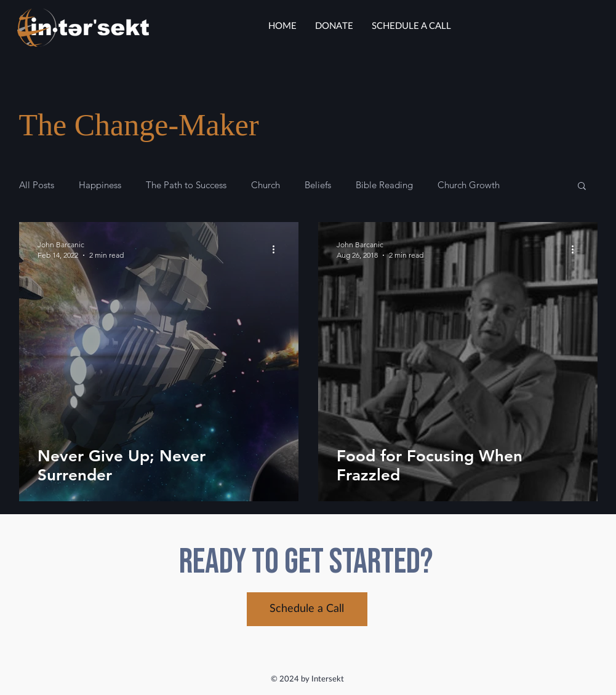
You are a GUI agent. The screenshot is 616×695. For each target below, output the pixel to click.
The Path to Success (186, 185)
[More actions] (278, 249)
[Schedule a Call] (307, 609)
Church (266, 185)
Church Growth (469, 185)
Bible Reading (384, 185)
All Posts (37, 185)
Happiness (100, 185)
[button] (582, 187)
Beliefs (318, 185)
